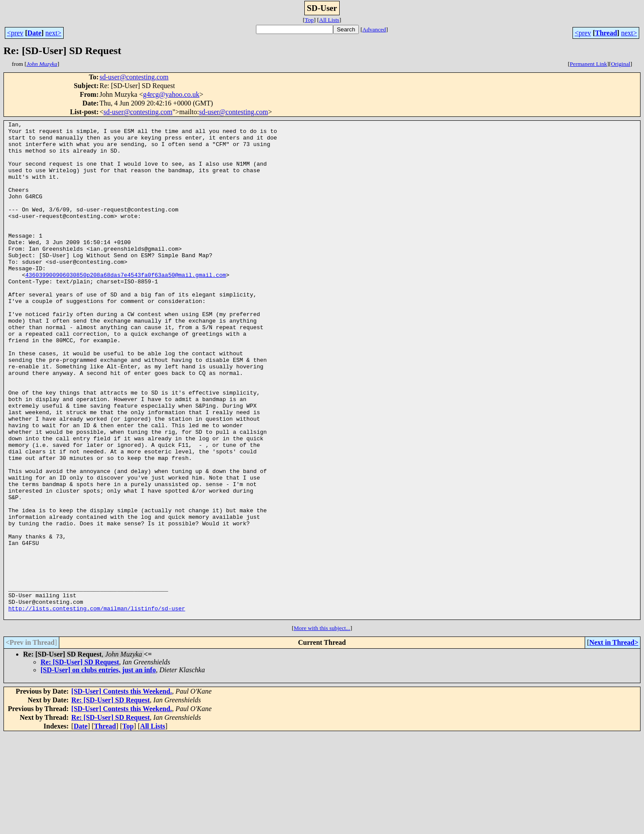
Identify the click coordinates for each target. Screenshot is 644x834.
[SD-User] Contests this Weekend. (122, 791)
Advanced (374, 29)
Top (309, 20)
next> (53, 33)
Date (34, 33)
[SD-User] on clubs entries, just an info (98, 769)
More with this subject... (322, 727)
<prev (15, 33)
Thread (606, 33)
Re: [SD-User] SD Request (80, 761)
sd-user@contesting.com (134, 77)
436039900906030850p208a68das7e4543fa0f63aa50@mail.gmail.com (126, 306)
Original (620, 64)
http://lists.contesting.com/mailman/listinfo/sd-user (97, 706)
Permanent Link (589, 64)
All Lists (329, 20)
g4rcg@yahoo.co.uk (171, 94)
